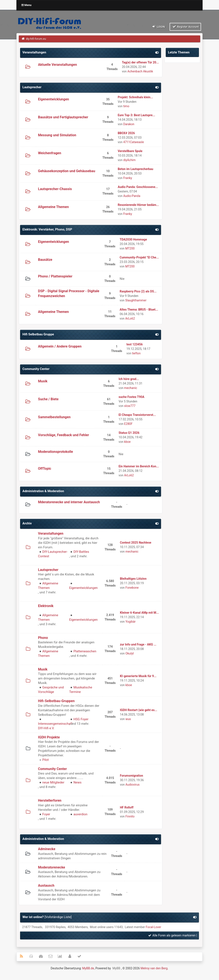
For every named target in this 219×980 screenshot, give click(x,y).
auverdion (80, 814)
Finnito (130, 816)
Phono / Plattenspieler (55, 276)
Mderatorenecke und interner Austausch (69, 502)
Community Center (36, 369)
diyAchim (129, 160)
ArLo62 (130, 318)
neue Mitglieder (53, 782)
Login (158, 27)
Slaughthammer (136, 300)
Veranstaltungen (34, 52)
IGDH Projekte (49, 737)
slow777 (130, 406)
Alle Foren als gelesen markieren (172, 935)
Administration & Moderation (43, 491)
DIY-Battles (81, 552)
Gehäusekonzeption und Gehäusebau (67, 171)
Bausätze (45, 260)
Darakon (129, 124)
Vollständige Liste (58, 917)
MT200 (130, 248)
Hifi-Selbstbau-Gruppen (56, 701)
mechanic (131, 388)
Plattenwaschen (85, 651)
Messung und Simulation (57, 135)
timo (126, 106)
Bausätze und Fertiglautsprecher (63, 117)
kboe (127, 442)
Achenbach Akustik (140, 71)
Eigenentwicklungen (54, 99)
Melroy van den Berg (154, 968)
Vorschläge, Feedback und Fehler (64, 435)
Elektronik (46, 606)
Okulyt (130, 653)
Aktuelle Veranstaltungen (58, 65)
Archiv (27, 523)
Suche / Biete (48, 399)
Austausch (46, 885)
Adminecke (47, 849)
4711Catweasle (133, 142)
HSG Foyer (81, 719)
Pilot (46, 760)
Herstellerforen (50, 800)
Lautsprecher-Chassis (55, 189)
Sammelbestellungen (54, 417)
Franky (128, 178)
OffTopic (45, 469)
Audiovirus (133, 785)
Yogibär (131, 622)
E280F (128, 424)
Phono (43, 638)
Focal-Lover (153, 927)
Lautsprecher (32, 87)
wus (128, 719)
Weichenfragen (50, 153)
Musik (43, 381)
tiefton (136, 353)
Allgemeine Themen (53, 207)
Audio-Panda (132, 196)
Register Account (185, 27)
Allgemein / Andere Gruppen (60, 346)
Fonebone (132, 588)
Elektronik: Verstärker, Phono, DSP (47, 229)
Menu (26, 5)
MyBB (116, 968)
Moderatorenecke (52, 867)
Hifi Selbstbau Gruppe (38, 334)
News (77, 782)
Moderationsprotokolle (55, 452)
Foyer (46, 814)
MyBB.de (88, 968)
